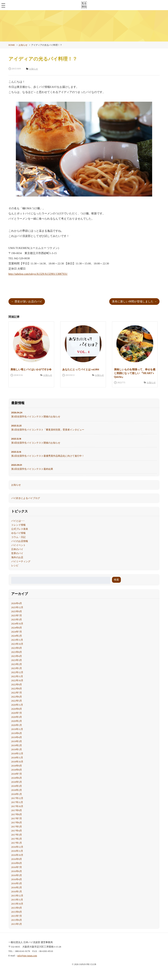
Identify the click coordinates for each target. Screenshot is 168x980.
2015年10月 (17, 904)
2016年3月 (17, 883)
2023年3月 (17, 660)
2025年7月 (17, 615)
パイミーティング (21, 561)
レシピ (15, 565)
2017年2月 (17, 839)
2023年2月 (17, 664)
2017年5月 (17, 827)
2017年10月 (17, 806)
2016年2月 (17, 887)
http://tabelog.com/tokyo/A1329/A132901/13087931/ (38, 274)
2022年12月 (17, 672)
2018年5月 (17, 782)
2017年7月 (17, 818)
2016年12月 (17, 847)
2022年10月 (17, 680)
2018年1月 (17, 794)
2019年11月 (17, 729)
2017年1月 (17, 843)
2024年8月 (17, 628)
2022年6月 (17, 697)
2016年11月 (17, 851)
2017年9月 (17, 810)
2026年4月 (17, 603)
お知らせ (48, 375)
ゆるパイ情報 (18, 533)
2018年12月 (17, 753)
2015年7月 (17, 916)
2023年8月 (17, 652)
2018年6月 (17, 778)
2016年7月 (17, 867)
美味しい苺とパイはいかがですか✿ (31, 370)
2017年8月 (17, 814)
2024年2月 (17, 636)
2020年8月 (17, 709)
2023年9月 (17, 648)
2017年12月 (17, 798)
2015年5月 (17, 924)
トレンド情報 (18, 525)
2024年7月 (17, 632)
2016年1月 (17, 892)
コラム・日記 (18, 537)
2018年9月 (17, 766)
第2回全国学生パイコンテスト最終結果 (84, 467)
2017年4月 (17, 831)
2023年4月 (17, 656)
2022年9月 (17, 684)
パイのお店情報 (20, 541)
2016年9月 (17, 859)
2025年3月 (17, 620)
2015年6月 (17, 920)
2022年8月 (17, 689)
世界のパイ (17, 553)
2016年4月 (17, 879)
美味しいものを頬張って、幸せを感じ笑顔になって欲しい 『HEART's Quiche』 (135, 373)
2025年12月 (17, 607)
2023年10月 (17, 644)
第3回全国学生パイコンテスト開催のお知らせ (84, 414)
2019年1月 (17, 749)
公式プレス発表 (20, 529)
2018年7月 (17, 774)
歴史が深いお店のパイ (28, 302)
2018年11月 (17, 758)
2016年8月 (17, 863)
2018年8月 (17, 770)
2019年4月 (17, 737)
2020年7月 (17, 713)
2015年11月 (17, 900)
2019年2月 (17, 745)
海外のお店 (17, 557)
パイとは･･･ (18, 521)
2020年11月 (17, 705)
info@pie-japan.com (27, 956)
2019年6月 (17, 733)
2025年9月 (17, 611)
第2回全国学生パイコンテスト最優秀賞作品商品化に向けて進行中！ (84, 454)
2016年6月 (17, 871)
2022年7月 (17, 693)
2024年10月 (17, 624)
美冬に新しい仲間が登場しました (133, 302)
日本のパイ (17, 549)
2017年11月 (17, 802)
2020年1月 (17, 725)
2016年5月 (17, 875)
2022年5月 (17, 701)
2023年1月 (17, 668)
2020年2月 (17, 721)
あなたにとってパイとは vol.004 (81, 370)
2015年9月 (17, 908)
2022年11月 (17, 676)
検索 (116, 580)
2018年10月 (17, 762)
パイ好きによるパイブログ (26, 498)
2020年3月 (17, 717)
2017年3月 (17, 835)
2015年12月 (17, 896)
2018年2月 (17, 790)
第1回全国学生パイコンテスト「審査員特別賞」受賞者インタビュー (84, 427)
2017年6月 (17, 823)
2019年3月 (17, 741)
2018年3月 (17, 786)
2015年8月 (17, 912)
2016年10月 (17, 855)
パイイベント (18, 545)
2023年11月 (17, 640)
